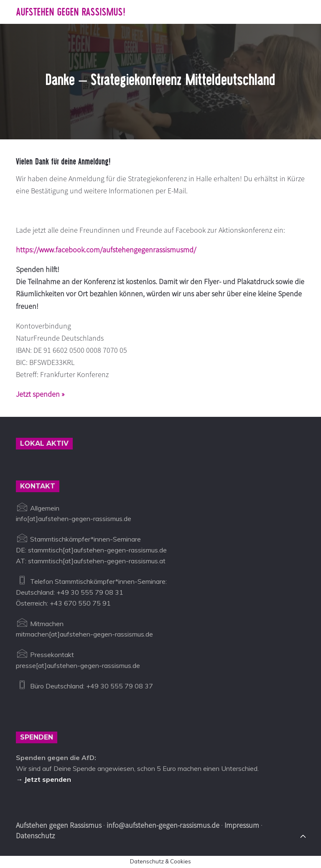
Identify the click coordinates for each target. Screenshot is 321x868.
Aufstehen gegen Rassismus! (70, 12)
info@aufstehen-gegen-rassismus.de (163, 825)
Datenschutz (35, 836)
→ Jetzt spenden (43, 779)
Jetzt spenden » (40, 394)
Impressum (242, 825)
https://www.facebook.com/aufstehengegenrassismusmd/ (106, 250)
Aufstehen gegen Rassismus (59, 825)
